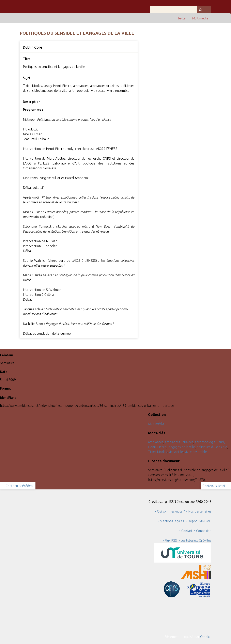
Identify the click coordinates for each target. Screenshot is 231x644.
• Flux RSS (170, 540)
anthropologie (205, 442)
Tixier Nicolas (158, 452)
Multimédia (200, 18)
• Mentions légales (171, 521)
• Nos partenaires (199, 511)
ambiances (156, 442)
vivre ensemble (196, 452)
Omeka (205, 637)
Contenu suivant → (216, 486)
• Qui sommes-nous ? (170, 511)
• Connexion (203, 531)
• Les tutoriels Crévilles (195, 540)
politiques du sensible (212, 447)
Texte (181, 18)
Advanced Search (208, 10)
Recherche (200, 10)
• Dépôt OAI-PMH (198, 521)
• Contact (187, 531)
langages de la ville (181, 447)
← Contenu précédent (18, 486)
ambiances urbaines (179, 442)
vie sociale (176, 452)
